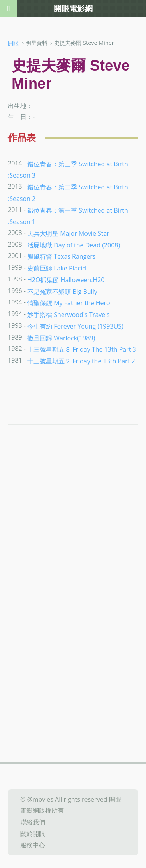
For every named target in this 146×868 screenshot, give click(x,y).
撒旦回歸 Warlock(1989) (61, 338)
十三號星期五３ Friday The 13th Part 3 (82, 349)
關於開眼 (33, 833)
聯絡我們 (33, 822)
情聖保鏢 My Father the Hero (69, 303)
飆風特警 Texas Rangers (61, 256)
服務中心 (33, 845)
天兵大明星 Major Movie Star (68, 233)
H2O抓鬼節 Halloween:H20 (66, 280)
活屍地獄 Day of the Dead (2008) (74, 245)
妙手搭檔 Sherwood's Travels (69, 315)
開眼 (13, 43)
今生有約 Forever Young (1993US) (75, 326)
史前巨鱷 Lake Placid (57, 268)
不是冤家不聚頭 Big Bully (62, 291)
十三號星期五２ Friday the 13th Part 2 (81, 361)
